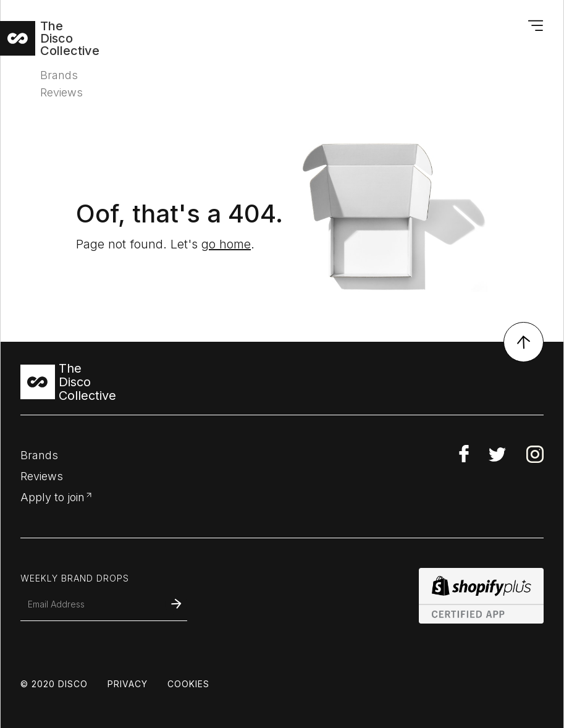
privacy (128, 684)
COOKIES (188, 684)
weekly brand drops (75, 578)
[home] (59, 38)
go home (226, 244)
